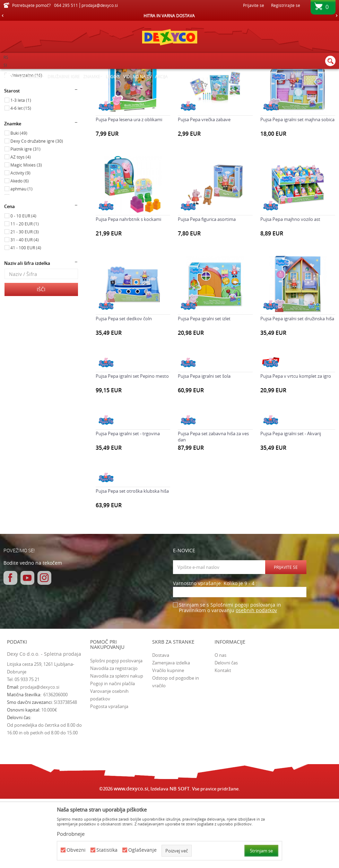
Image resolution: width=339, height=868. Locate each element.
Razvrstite (250, 85)
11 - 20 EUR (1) (25, 293)
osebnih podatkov (256, 679)
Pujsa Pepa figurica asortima (207, 288)
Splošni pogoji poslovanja (116, 730)
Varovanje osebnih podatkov (109, 764)
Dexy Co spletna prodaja (27, 73)
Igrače (15, 105)
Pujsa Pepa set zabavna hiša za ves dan (213, 505)
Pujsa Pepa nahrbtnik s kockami (128, 288)
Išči (41, 358)
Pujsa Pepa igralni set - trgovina (128, 502)
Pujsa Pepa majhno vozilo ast (290, 288)
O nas (220, 724)
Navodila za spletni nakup (117, 745)
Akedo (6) (20, 250)
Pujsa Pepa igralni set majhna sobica (297, 188)
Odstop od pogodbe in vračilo (176, 751)
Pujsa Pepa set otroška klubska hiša (132, 560)
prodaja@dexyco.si (40, 756)
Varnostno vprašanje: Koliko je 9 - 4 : (215, 652)
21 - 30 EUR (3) (25, 301)
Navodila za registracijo (114, 737)
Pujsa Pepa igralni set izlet (204, 387)
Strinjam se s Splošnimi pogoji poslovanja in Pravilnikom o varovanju (230, 677)
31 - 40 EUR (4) (25, 308)
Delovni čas (226, 732)
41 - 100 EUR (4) (26, 316)
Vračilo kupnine (168, 739)
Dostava (161, 724)
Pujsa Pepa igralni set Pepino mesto (132, 445)
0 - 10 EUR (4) (23, 285)
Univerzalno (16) (26, 144)
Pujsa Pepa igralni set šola (204, 445)
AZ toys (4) (21, 226)
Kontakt (223, 739)
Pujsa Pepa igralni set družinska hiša (297, 387)
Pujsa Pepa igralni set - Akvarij (291, 502)
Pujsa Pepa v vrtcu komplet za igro (296, 445)
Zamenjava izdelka (171, 732)
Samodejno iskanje (212, 85)
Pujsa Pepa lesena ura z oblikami (129, 188)
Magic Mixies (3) (26, 234)
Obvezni (76, 850)
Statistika (107, 850)
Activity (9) (20, 242)
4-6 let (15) (21, 177)
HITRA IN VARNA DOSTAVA (169, 16)
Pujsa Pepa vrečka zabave (204, 188)
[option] (169, 16)
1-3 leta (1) (21, 169)
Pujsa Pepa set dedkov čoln (124, 387)
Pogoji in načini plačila (112, 752)
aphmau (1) (21, 258)
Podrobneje (71, 834)
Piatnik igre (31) (25, 218)
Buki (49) (19, 202)
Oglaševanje (142, 850)
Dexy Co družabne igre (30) (37, 210)
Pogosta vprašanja (109, 775)
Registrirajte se (286, 5)
